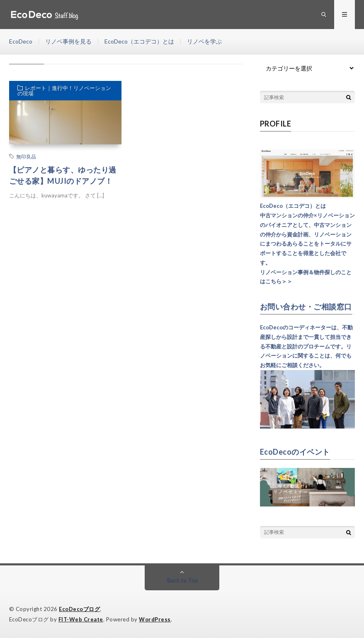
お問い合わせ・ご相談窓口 (306, 307)
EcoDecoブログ (79, 609)
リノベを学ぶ (204, 41)
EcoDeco (21, 41)
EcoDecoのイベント (295, 452)
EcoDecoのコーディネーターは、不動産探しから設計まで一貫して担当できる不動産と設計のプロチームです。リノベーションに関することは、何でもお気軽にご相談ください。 (306, 346)
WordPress (155, 619)
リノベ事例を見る (68, 41)
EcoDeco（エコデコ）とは (139, 41)
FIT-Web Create (81, 619)
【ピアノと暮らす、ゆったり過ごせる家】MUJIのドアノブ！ (63, 175)
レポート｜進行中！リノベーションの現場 (64, 91)
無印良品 (26, 156)
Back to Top (182, 580)
